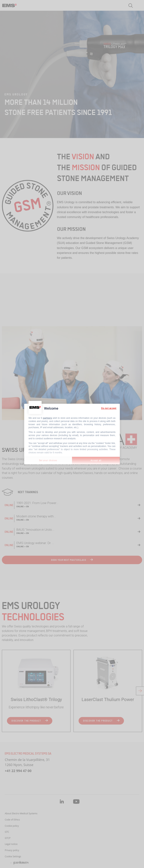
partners (47, 418)
